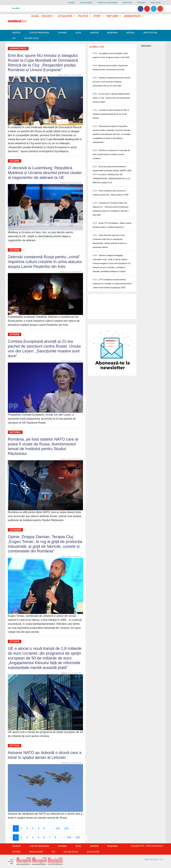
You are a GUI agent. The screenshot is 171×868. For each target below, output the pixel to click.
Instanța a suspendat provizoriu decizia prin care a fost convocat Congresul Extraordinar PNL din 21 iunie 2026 (111, 82)
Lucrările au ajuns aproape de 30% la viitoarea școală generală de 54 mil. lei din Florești (111, 114)
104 (58, 828)
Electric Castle (32, 38)
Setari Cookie (155, 3)
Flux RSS (16, 8)
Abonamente (127, 3)
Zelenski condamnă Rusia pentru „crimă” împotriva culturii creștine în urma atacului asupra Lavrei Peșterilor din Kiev (45, 262)
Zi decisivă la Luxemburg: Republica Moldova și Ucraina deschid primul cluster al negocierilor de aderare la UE (45, 173)
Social (78, 33)
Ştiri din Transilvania (39, 33)
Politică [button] (83, 16)
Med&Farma (112, 33)
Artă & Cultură (150, 33)
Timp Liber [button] (112, 16)
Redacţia (71, 3)
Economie (62, 33)
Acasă (35, 16)
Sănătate (16, 33)
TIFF (14, 38)
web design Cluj (154, 859)
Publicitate (141, 3)
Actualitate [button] (65, 16)
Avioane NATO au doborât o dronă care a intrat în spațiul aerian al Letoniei (45, 755)
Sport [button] (97, 16)
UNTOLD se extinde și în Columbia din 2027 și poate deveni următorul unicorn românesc (111, 154)
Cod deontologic (86, 3)
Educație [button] (47, 16)
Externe (15, 161)
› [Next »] (73, 828)
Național (131, 33)
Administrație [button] (133, 16)
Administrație (18, 49)
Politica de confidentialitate (107, 3)
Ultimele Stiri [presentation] (97, 47)
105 (66, 828)
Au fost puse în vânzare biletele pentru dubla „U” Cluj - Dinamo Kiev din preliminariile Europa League (111, 98)
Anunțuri (94, 33)
